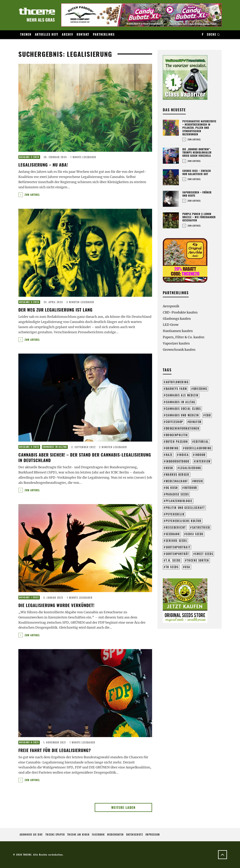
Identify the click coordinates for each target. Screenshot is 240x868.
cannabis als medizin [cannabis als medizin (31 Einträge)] (182, 395)
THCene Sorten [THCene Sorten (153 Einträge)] (198, 560)
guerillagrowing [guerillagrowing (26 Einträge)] (198, 448)
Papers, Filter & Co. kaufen (184, 337)
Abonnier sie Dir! (31, 834)
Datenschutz (135, 834)
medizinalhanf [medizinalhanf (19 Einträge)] (177, 481)
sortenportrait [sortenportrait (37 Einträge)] (178, 547)
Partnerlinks (104, 34)
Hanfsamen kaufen (178, 331)
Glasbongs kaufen (177, 319)
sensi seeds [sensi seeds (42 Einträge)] (195, 534)
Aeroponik (171, 306)
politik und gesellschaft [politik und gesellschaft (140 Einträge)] (185, 508)
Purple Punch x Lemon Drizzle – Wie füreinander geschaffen (199, 217)
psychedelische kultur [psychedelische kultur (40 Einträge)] (184, 521)
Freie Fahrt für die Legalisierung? (55, 750)
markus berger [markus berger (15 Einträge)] (178, 475)
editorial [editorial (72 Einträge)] (201, 442)
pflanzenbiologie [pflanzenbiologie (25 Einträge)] (179, 501)
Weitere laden (123, 807)
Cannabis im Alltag (55, 447)
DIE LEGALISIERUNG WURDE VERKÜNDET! (56, 605)
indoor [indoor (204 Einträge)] (200, 455)
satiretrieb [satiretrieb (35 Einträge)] (201, 527)
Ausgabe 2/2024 (29, 157)
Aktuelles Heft (47, 34)
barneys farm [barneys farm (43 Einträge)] (176, 389)
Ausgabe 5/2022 (29, 447)
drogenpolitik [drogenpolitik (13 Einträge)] (177, 435)
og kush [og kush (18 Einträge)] (172, 488)
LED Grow (171, 325)
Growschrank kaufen (179, 350)
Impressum (153, 834)
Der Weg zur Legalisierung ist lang (55, 310)
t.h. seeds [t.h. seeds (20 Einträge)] (173, 560)
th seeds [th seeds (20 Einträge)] (172, 567)
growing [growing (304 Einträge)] (172, 448)
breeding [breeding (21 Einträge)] (200, 389)
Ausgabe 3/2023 (29, 302)
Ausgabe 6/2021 (29, 742)
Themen (26, 34)
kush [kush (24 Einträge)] (169, 468)
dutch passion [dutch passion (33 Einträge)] (177, 442)
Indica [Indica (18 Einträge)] (184, 455)
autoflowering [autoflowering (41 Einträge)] (177, 382)
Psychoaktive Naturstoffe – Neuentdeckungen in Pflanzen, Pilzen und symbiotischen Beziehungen (199, 128)
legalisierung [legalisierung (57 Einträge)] (190, 468)
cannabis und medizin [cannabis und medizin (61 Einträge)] (182, 415)
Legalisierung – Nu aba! (43, 165)
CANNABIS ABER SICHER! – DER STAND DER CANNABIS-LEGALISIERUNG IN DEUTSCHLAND (85, 457)
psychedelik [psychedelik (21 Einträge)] (175, 514)
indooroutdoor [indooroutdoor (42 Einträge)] (178, 461)
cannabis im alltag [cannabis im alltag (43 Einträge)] (180, 402)
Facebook (98, 834)
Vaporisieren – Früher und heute (197, 194)
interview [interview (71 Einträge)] (203, 461)
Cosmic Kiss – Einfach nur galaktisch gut (197, 172)
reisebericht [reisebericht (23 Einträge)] (176, 527)
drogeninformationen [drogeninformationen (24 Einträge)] (182, 428)
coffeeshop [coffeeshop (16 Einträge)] (174, 422)
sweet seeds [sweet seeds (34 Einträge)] (204, 554)
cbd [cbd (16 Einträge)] (208, 415)
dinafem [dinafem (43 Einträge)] (195, 422)
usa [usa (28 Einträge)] (187, 567)
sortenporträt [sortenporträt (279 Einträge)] (177, 554)
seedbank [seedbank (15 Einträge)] (173, 534)
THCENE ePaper (55, 834)
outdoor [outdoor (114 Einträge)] (191, 488)
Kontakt (83, 34)
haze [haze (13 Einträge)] (169, 455)
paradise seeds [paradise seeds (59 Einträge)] (177, 494)
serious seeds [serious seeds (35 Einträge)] (176, 541)
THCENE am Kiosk (78, 834)
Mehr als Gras (41, 20)
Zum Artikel (29, 195)
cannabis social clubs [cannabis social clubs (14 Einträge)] (183, 409)
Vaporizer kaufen (176, 343)
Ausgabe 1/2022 (29, 597)
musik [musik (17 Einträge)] (198, 481)
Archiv (67, 34)
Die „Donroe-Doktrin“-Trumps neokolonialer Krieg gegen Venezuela (197, 152)
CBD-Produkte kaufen (180, 312)
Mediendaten (115, 834)
